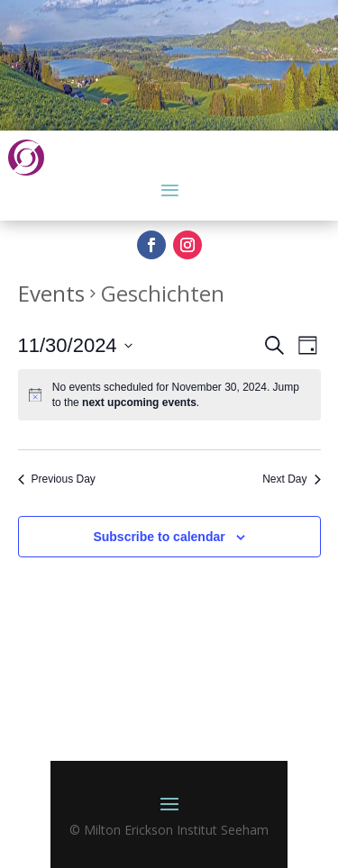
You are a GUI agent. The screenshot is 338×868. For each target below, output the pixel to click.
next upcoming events (139, 402)
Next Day (291, 479)
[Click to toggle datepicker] (75, 345)
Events (51, 293)
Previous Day (57, 479)
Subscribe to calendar (159, 537)
